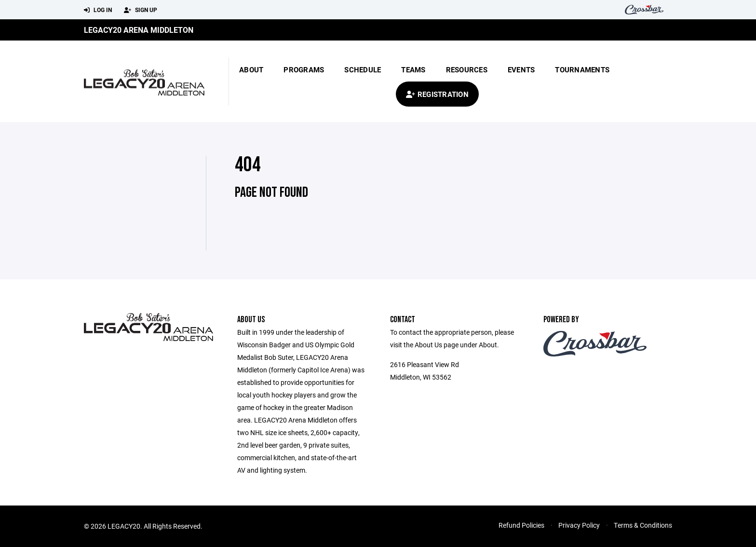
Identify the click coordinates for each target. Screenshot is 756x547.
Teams (413, 69)
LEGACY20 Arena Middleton (139, 30)
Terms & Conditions (643, 525)
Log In (98, 10)
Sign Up (141, 10)
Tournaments (582, 69)
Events (521, 69)
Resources (467, 69)
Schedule (363, 69)
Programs (304, 69)
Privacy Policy (579, 525)
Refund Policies (521, 525)
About (251, 69)
